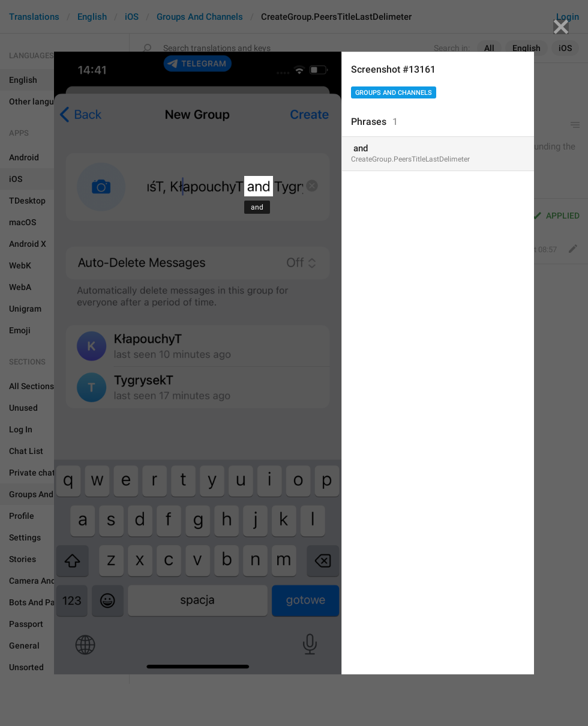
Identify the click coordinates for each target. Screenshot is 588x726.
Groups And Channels (394, 93)
